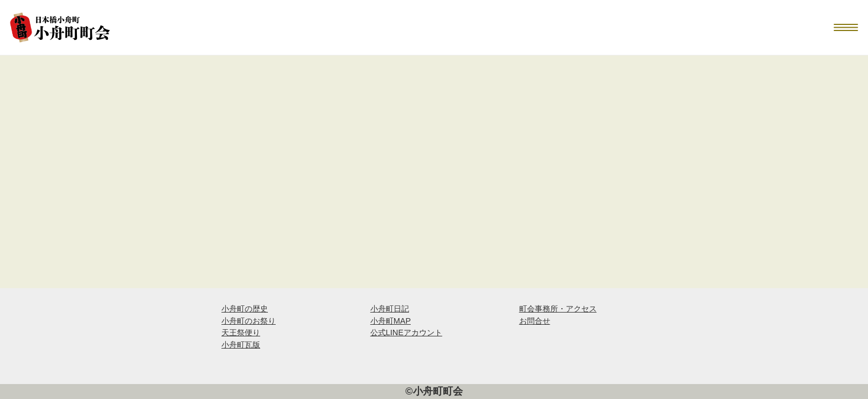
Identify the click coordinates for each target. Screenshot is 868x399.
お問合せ (535, 321)
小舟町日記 (390, 309)
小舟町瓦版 (241, 345)
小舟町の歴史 (245, 309)
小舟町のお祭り (249, 321)
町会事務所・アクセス (558, 309)
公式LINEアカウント (406, 332)
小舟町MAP (391, 321)
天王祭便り (241, 332)
